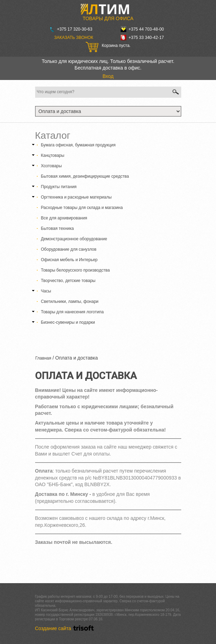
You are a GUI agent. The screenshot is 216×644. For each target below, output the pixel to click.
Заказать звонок (74, 38)
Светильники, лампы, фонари (70, 301)
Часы (46, 291)
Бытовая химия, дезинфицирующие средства (85, 176)
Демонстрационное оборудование (74, 239)
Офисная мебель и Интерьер (69, 260)
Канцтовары (53, 155)
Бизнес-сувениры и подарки (68, 322)
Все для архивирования (64, 218)
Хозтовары (51, 166)
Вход (108, 76)
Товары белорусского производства (75, 270)
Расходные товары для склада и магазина (82, 208)
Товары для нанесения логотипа (73, 312)
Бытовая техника (58, 228)
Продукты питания (59, 187)
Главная (43, 358)
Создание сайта (66, 628)
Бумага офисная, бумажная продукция (78, 145)
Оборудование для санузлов (69, 249)
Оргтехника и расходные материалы (76, 197)
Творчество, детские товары (68, 281)
